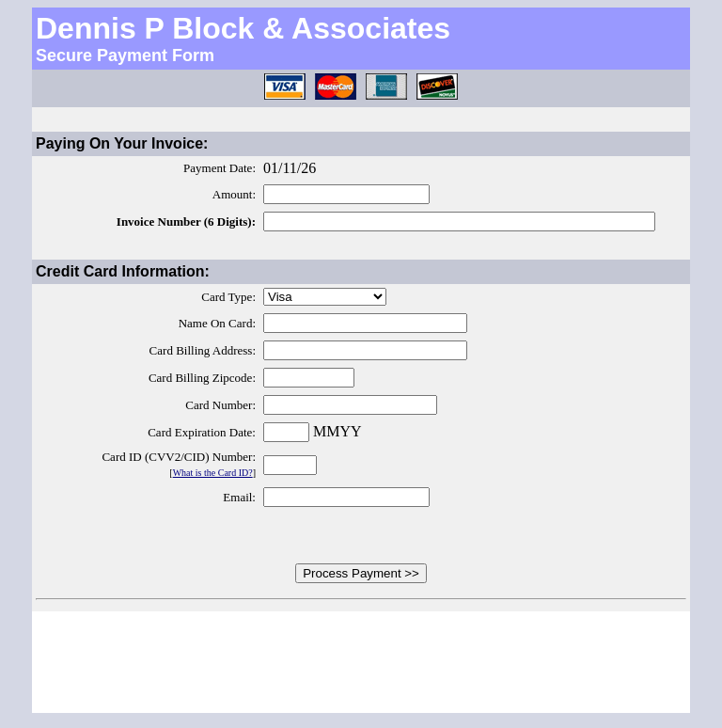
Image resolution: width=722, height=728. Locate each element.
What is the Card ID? (213, 473)
